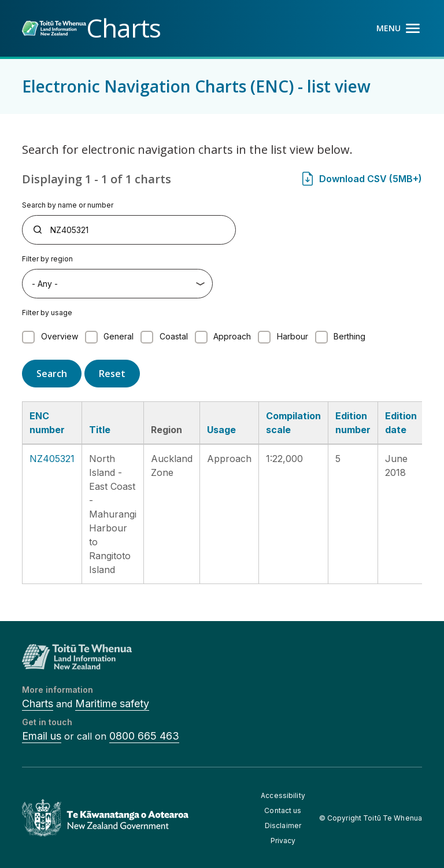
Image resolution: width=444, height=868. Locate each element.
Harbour (293, 336)
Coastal (174, 336)
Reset (112, 374)
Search (52, 374)
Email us (42, 736)
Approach (232, 336)
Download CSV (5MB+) (371, 179)
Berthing (349, 336)
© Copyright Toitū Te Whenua (371, 818)
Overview (60, 336)
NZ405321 (52, 459)
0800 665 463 (144, 736)
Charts (38, 703)
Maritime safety (112, 703)
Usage (221, 430)
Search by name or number (68, 205)
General (119, 336)
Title (100, 430)
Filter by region (47, 259)
